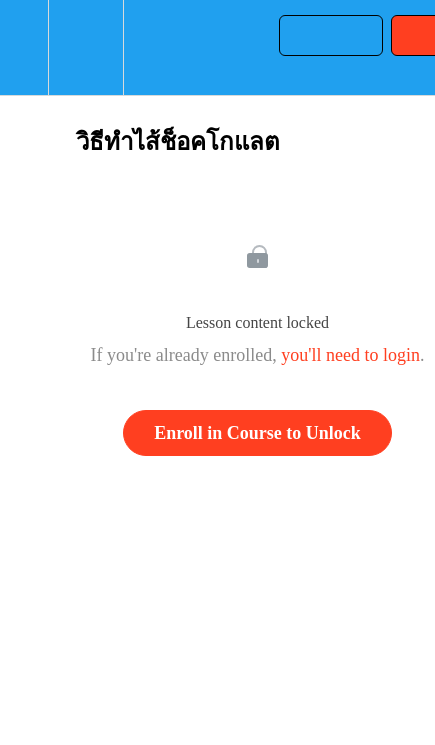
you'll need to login (350, 355)
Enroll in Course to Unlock (257, 433)
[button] (24, 47)
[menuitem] (85, 47)
